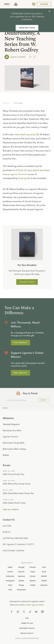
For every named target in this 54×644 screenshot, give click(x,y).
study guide (24, 178)
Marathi (44, 576)
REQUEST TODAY (27, 282)
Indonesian (10, 576)
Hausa (33, 572)
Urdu (10, 589)
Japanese (21, 576)
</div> (27, 198)
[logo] (16, 4)
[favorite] (31, 57)
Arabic (10, 567)
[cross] (49, 11)
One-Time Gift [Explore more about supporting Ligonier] (20, 373)
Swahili (44, 580)
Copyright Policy (27, 628)
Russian (21, 580)
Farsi (44, 567)
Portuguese (10, 580)
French (10, 572)
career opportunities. (35, 605)
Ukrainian (44, 585)
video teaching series (25, 134)
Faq (27, 618)
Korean (33, 576)
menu (7, 4)
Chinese (33, 567)
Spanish (33, 580)
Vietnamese (21, 589)
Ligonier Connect (18, 174)
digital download (41, 170)
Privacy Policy (27, 633)
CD (25, 170)
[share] (34, 57)
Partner (44, 4)
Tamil (10, 585)
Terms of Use (27, 623)
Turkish (33, 585)
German (21, 572)
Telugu (21, 585)
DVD (18, 170)
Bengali (21, 567)
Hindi (44, 572)
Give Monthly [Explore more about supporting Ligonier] (20, 343)
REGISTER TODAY (27, 28)
